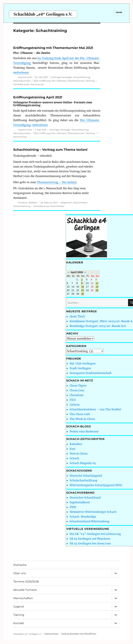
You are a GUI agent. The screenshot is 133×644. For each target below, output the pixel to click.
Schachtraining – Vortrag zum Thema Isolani (50, 150)
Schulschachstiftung (83, 480)
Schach (74, 458)
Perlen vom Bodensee (84, 431)
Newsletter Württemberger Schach (93, 512)
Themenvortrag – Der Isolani (57, 182)
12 (97, 283)
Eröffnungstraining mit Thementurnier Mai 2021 (53, 48)
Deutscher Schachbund (85, 498)
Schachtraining (82, 77)
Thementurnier (76, 81)
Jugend (19, 607)
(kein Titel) (77, 316)
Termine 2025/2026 (26, 582)
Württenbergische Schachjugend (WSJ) (96, 485)
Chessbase (77, 395)
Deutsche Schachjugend (86, 476)
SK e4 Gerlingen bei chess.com (90, 543)
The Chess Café (80, 414)
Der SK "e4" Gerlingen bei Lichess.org (95, 534)
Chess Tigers (78, 386)
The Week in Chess (82, 419)
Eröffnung (45, 81)
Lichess (75, 405)
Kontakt (19, 623)
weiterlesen (21, 72)
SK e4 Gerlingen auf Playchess (90, 539)
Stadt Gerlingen (80, 368)
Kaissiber (76, 444)
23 (83, 290)
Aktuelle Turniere (25, 590)
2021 (36, 81)
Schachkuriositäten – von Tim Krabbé (95, 409)
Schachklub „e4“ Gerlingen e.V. (43, 14)
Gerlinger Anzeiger (61, 77)
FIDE (73, 507)
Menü (119, 12)
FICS (73, 400)
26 (97, 290)
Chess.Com (77, 390)
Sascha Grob (25, 77)
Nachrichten (80, 203)
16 (83, 287)
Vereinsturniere (22, 81)
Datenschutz (51, 634)
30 (83, 294)
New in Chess (79, 454)
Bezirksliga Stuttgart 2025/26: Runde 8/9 (98, 326)
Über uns (20, 573)
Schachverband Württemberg (90, 521)
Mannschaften (23, 598)
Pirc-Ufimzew (59, 81)
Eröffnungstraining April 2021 (38, 97)
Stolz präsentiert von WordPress (79, 634)
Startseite (20, 565)
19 (97, 287)
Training (90, 81)
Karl (72, 449)
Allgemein (66, 203)
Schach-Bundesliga (83, 517)
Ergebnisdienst (80, 502)
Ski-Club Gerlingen (83, 363)
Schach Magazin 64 (83, 463)
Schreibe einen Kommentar (29, 84)
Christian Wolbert (28, 203)
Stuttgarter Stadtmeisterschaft (91, 373)
